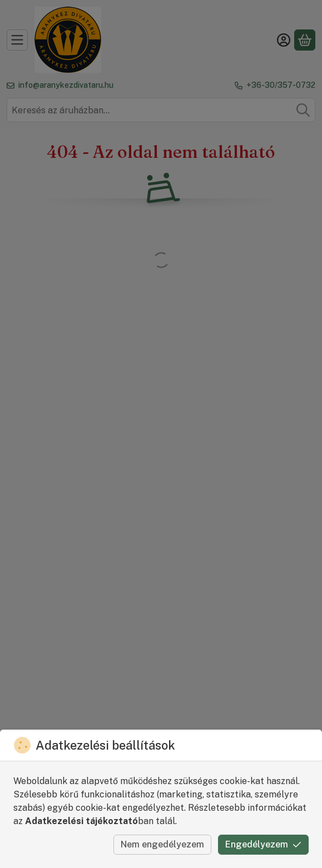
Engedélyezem (263, 844)
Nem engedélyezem (162, 844)
